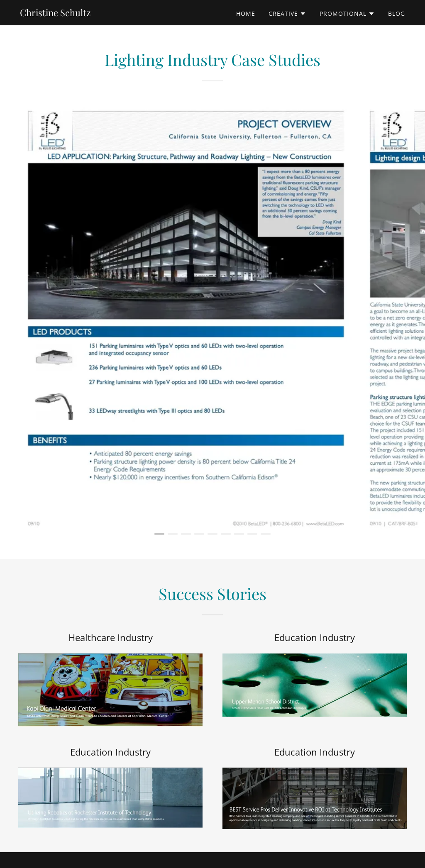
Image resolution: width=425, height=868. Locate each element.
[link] (55, 14)
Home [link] (246, 13)
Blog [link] (397, 13)
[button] (287, 14)
